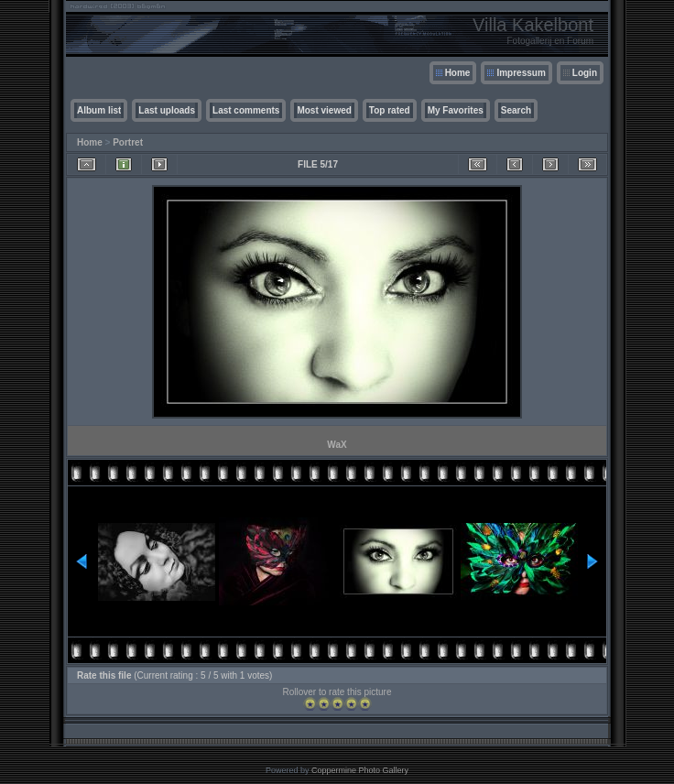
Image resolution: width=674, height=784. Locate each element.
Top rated (390, 110)
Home (458, 73)
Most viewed (324, 110)
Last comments (246, 110)
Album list (99, 110)
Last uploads (167, 110)
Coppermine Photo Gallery (360, 770)
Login (585, 73)
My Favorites (456, 110)
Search (516, 110)
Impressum (521, 73)
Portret (128, 142)
